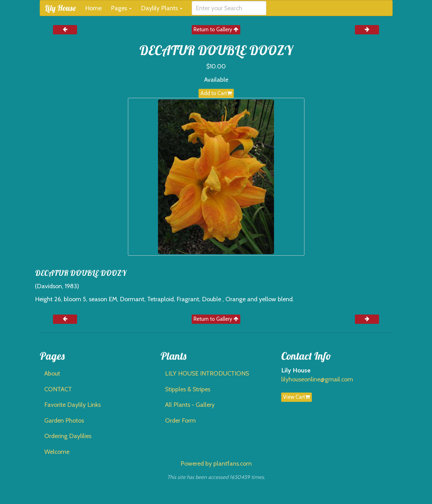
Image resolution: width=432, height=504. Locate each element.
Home (93, 8)
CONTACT (58, 389)
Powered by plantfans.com (216, 463)
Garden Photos (64, 420)
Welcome (57, 452)
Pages (121, 8)
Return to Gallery (216, 29)
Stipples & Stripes (188, 389)
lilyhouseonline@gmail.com (317, 379)
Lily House (60, 8)
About (52, 373)
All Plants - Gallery (190, 405)
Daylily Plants (162, 8)
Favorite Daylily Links (72, 405)
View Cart (297, 397)
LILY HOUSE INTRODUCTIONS (207, 373)
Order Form (180, 420)
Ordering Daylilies (68, 436)
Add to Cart (216, 93)
